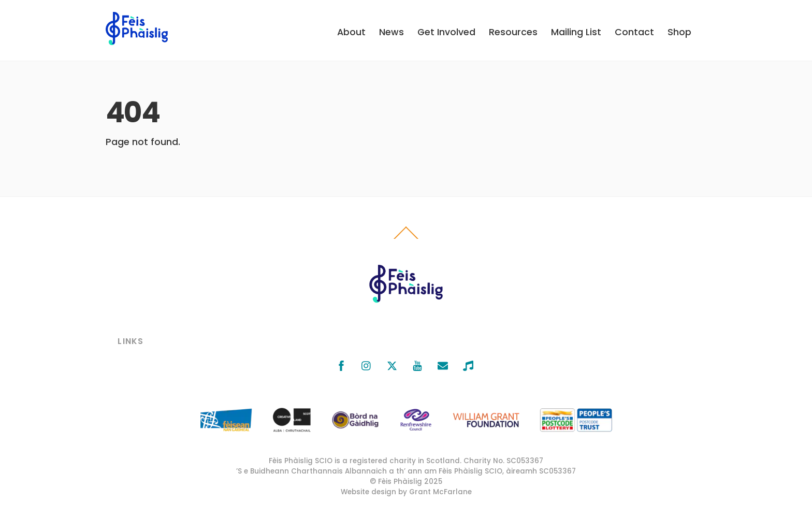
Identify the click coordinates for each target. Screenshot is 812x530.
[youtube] (417, 364)
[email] (443, 364)
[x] (392, 364)
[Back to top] (406, 239)
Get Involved (446, 32)
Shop (679, 32)
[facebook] (341, 364)
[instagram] (367, 364)
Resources (513, 32)
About (351, 32)
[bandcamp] (468, 364)
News (392, 32)
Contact (634, 32)
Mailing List (576, 32)
